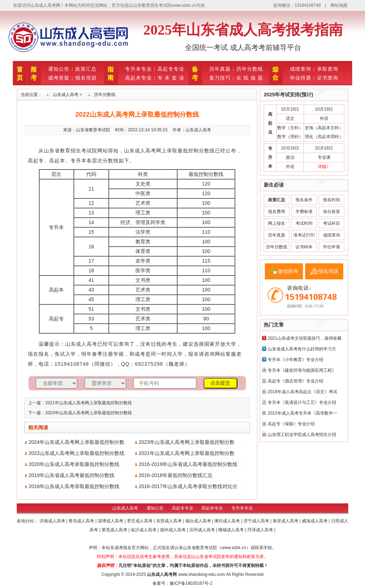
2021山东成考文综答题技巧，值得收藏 (305, 338)
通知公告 (59, 69)
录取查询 (328, 69)
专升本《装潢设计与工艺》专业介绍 (302, 402)
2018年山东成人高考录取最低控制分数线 (74, 486)
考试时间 (304, 223)
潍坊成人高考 (228, 521)
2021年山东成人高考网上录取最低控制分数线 (89, 403)
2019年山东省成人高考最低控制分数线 (71, 475)
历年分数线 (250, 69)
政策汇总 (86, 69)
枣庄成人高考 (140, 521)
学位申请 (331, 247)
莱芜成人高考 (115, 530)
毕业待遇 (300, 78)
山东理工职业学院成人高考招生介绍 (302, 435)
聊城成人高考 (232, 530)
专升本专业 (138, 69)
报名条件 (304, 200)
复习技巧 (220, 78)
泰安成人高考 (286, 521)
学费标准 (304, 212)
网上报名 (277, 223)
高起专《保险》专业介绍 (291, 424)
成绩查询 (300, 69)
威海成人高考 (315, 521)
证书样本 (304, 247)
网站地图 (339, 5)
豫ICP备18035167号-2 (191, 583)
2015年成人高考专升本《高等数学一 (302, 413)
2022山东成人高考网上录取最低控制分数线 (76, 453)
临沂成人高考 (144, 530)
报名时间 (331, 200)
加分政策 (331, 212)
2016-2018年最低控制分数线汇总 (176, 475)
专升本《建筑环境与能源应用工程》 (302, 370)
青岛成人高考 (82, 521)
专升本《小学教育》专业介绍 (295, 360)
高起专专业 (171, 69)
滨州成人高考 (203, 530)
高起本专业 (138, 78)
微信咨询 (288, 271)
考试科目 (331, 223)
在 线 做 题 (250, 78)
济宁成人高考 (257, 521)
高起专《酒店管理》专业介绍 (295, 381)
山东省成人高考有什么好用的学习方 (302, 349)
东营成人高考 (169, 521)
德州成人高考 (173, 530)
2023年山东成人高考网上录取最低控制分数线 (89, 413)
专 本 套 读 (171, 78)
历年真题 (220, 69)
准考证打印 (304, 235)
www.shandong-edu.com (202, 574)
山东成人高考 (66, 95)
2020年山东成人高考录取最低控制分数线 (74, 464)
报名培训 (86, 78)
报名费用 (277, 212)
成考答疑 (59, 78)
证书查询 (328, 78)
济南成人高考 (53, 521)
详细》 (324, 167)
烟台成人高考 (199, 521)
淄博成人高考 (111, 521)
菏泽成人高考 (261, 530)
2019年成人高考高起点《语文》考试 (302, 392)
